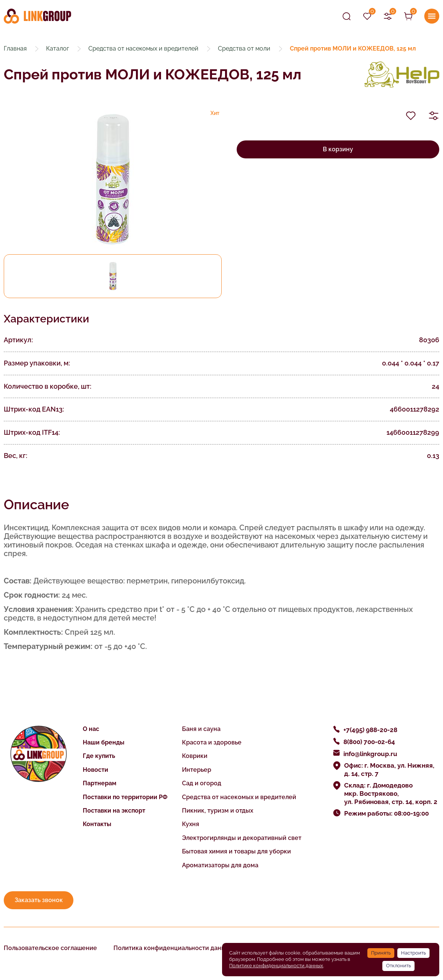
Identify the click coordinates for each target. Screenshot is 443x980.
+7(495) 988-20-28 (370, 730)
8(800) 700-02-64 (369, 742)
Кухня (191, 824)
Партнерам (100, 783)
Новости (95, 770)
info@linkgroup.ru (370, 754)
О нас (91, 729)
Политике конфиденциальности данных (276, 966)
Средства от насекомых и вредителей (143, 48)
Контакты (97, 824)
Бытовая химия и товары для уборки (236, 851)
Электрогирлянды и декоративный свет (242, 838)
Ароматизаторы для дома (220, 865)
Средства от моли (244, 48)
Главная (15, 48)
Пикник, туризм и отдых (218, 811)
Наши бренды (104, 742)
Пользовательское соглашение (50, 948)
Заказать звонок (39, 900)
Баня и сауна (201, 729)
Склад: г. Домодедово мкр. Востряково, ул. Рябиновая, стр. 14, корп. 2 (391, 794)
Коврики (195, 756)
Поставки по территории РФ (125, 797)
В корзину (338, 149)
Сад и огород (202, 783)
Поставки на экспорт (114, 811)
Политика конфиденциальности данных (173, 948)
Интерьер (197, 770)
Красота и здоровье (212, 742)
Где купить (99, 756)
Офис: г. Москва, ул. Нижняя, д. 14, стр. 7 (389, 770)
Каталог (57, 48)
